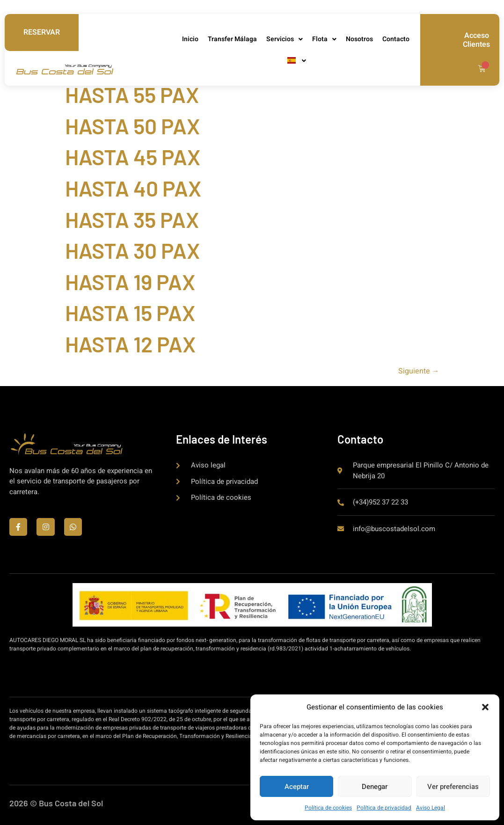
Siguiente (419, 371)
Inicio (190, 39)
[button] (485, 707)
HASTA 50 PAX (132, 126)
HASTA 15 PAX (130, 312)
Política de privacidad (384, 808)
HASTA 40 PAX (133, 188)
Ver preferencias (453, 787)
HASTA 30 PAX (132, 250)
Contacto (396, 39)
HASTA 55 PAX (132, 94)
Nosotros (359, 39)
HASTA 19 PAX (130, 281)
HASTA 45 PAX (133, 157)
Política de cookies (328, 808)
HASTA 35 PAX (132, 219)
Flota (324, 39)
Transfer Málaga (232, 39)
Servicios (285, 39)
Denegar (375, 787)
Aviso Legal (431, 808)
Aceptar (297, 787)
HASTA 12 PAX (130, 344)
